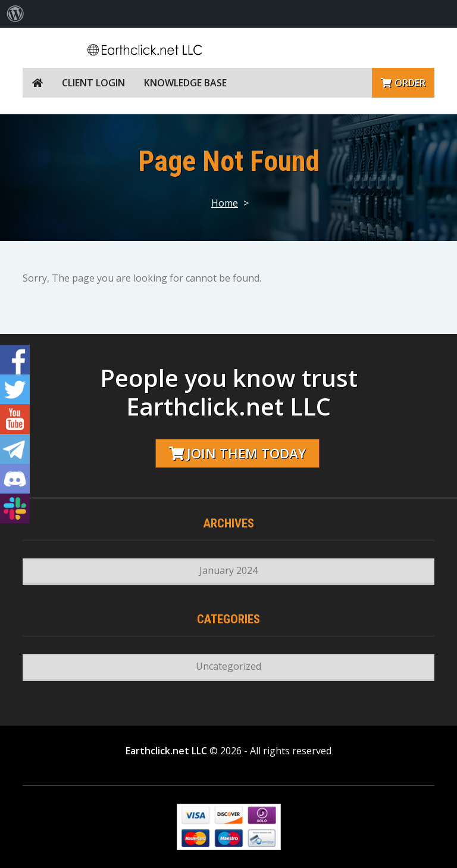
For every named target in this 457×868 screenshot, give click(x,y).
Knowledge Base (185, 83)
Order (403, 83)
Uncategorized (228, 666)
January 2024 (228, 570)
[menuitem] (15, 14)
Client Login (93, 83)
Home (225, 203)
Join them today (237, 453)
